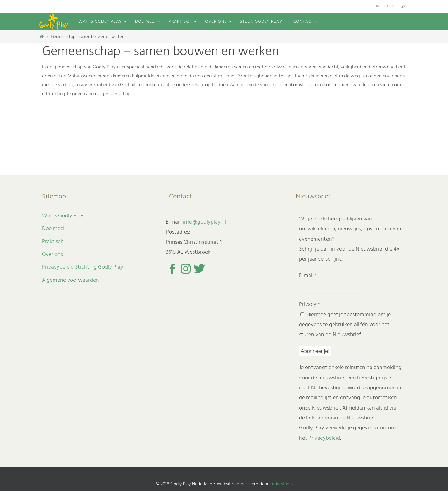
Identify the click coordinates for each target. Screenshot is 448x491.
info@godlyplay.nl (204, 222)
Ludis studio (281, 484)
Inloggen (385, 6)
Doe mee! (53, 229)
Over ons (52, 255)
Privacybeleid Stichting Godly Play (83, 267)
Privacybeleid (324, 438)
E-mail (308, 276)
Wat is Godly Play (63, 216)
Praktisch (53, 242)
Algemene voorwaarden (70, 280)
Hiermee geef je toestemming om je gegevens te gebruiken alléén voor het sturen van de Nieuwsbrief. (345, 325)
